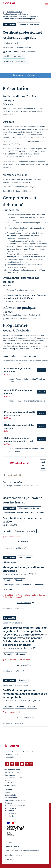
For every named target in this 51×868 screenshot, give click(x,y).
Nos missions (10, 775)
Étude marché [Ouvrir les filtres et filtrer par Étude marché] (10, 562)
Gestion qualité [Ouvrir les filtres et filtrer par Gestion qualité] (25, 557)
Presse (7, 792)
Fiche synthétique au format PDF (16, 301)
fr (3, 12)
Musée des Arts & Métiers (15, 806)
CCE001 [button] (8, 444)
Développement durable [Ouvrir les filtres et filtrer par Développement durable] (29, 508)
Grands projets (10, 785)
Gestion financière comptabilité (14, 16)
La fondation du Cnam (13, 778)
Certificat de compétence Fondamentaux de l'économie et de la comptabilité (25, 694)
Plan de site (9, 816)
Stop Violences (11, 813)
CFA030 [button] (8, 396)
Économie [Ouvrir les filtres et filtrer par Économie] (23, 681)
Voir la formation (24, 542)
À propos (8, 790)
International (10, 811)
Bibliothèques (10, 808)
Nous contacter (11, 798)
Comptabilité (34, 16)
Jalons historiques (12, 772)
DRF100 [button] (8, 418)
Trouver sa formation (15, 12)
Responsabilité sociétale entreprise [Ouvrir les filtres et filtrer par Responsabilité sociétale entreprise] (19, 513)
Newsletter (9, 860)
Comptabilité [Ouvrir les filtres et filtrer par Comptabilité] (10, 24)
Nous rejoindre (10, 795)
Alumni (7, 780)
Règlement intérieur (13, 846)
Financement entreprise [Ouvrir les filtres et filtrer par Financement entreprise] (29, 24)
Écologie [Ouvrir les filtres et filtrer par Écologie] (41, 513)
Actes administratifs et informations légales (22, 851)
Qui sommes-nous (12, 770)
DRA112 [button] (8, 431)
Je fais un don (10, 783)
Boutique (8, 803)
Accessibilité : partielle (13, 855)
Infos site (8, 842)
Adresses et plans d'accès (15, 800)
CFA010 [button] (8, 375)
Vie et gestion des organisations (14, 14)
